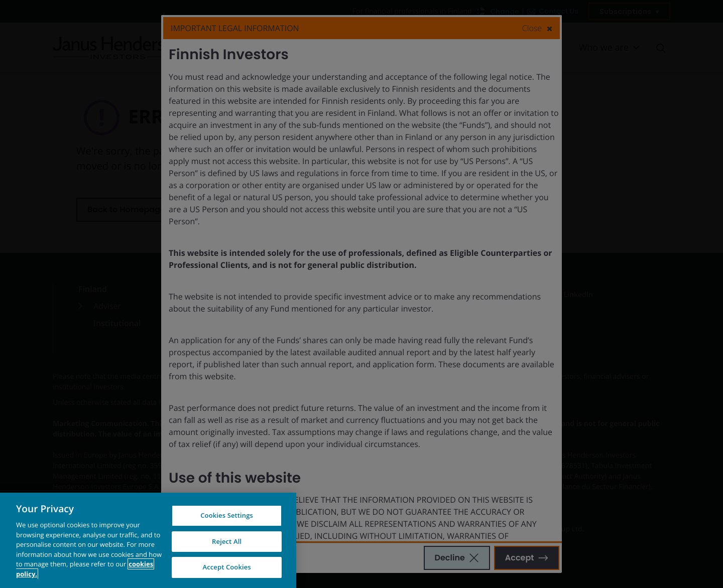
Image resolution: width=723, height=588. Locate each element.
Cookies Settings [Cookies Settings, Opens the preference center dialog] (227, 517)
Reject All (227, 543)
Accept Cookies (226, 569)
